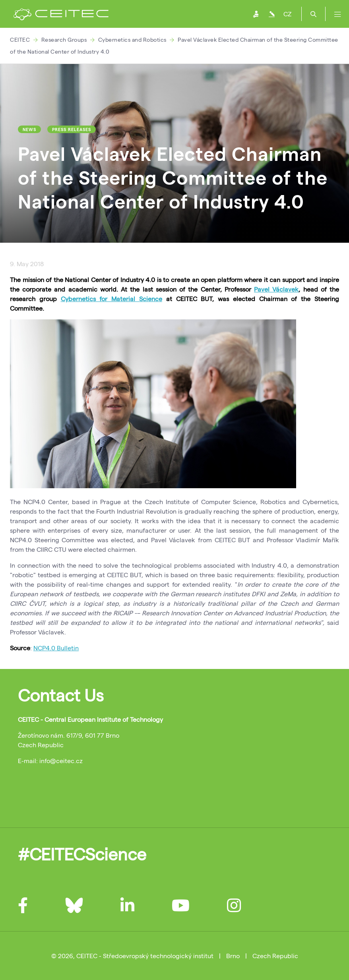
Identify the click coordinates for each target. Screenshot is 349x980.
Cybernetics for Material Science (111, 299)
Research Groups (64, 40)
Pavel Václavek (276, 289)
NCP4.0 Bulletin (56, 648)
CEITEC (20, 40)
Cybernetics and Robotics (132, 40)
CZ (287, 14)
